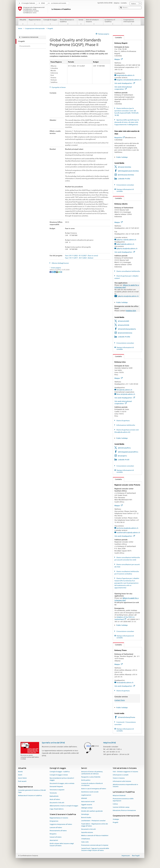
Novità (20, 772)
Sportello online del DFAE (53, 743)
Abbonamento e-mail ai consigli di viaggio (64, 806)
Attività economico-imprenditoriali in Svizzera (125, 786)
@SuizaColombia (124, 167)
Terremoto (53, 793)
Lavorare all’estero (56, 827)
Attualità (23, 22)
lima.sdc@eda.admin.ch (126, 394)
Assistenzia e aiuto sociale (90, 792)
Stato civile (85, 842)
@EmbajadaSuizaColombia (128, 171)
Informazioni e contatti (121, 775)
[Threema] (57, 272)
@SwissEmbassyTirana (126, 717)
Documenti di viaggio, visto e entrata (62, 783)
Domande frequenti (56, 787)
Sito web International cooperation (123, 88)
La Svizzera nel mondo (59, 3)
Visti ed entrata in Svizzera (94, 22)
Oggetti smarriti (87, 805)
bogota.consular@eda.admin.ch (129, 80)
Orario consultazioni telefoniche (128, 271)
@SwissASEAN (123, 325)
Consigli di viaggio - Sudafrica (60, 772)
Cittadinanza (86, 839)
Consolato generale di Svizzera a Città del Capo (32, 791)
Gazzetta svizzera (87, 832)
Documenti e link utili (57, 803)
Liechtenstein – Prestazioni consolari (93, 821)
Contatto (117, 37)
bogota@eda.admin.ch (126, 75)
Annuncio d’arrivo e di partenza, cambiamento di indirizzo (92, 773)
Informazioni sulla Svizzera (122, 781)
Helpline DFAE (110, 743)
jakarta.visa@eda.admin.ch (127, 248)
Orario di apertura (123, 421)
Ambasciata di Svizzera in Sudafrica (30, 795)
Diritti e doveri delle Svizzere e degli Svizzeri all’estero (62, 845)
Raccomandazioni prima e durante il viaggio (62, 779)
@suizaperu (122, 456)
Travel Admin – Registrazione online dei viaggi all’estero (95, 825)
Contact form (120, 700)
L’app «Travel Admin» (57, 809)
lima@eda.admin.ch (124, 390)
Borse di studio (86, 817)
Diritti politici (86, 780)
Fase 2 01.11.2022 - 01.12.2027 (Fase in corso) (82, 256)
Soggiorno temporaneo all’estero (61, 824)
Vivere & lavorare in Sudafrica (68, 22)
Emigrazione (54, 821)
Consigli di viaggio (50, 22)
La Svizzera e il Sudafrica (113, 22)
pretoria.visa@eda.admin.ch (127, 528)
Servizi (81, 22)
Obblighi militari (87, 808)
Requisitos (119, 137)
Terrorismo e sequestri (57, 790)
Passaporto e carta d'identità (91, 777)
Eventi (20, 775)
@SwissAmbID (123, 321)
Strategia (116, 819)
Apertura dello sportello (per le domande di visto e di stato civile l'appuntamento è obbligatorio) (127, 122)
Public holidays (122, 157)
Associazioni (54, 840)
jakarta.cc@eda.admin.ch (126, 240)
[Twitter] (53, 272)
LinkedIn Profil (124, 460)
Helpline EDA (131, 311)
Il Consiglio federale (28, 3)
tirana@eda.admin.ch (125, 682)
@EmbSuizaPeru (124, 448)
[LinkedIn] (55, 272)
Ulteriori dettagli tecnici (60, 263)
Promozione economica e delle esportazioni (123, 800)
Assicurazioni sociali (88, 801)
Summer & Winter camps (121, 807)
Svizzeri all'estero (56, 837)
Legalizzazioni (86, 795)
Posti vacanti (22, 781)
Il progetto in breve (58, 87)
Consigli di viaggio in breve (59, 775)
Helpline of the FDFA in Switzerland (124, 618)
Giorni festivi (22, 778)
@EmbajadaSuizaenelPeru (128, 452)
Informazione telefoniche (126, 425)
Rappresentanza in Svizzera (59, 818)
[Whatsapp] (59, 272)
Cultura (115, 804)
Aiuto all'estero (55, 799)
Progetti (115, 822)
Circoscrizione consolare (125, 185)
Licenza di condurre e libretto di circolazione (92, 784)
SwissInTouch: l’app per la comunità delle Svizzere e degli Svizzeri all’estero (95, 849)
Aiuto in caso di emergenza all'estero (94, 789)
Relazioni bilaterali (119, 795)
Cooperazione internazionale (131, 22)
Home (20, 28)
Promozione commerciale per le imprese (95, 845)
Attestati (84, 798)
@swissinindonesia (125, 333)
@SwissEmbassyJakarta (127, 329)
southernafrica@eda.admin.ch (128, 532)
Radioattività (54, 796)
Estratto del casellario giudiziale (92, 811)
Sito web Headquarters (125, 83)
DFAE (43, 3)
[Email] (61, 272)
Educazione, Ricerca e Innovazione (124, 810)
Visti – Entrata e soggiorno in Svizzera (125, 772)
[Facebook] (51, 272)
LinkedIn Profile (124, 179)
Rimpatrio (53, 834)
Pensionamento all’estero (58, 831)
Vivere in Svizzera (119, 778)
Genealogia (85, 814)
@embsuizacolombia (126, 175)
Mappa (118, 59)
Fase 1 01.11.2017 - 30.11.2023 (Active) (79, 258)
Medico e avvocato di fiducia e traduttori (95, 836)
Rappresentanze (35, 22)
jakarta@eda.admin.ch (125, 244)
